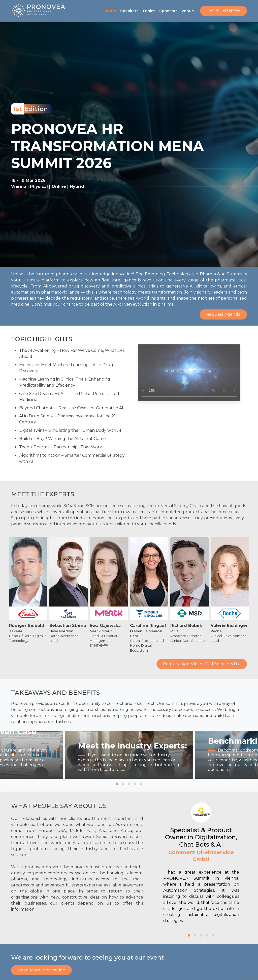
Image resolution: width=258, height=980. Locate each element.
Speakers (129, 11)
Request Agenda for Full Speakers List (202, 673)
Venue (188, 11)
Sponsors (168, 11)
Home (110, 11)
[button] (117, 784)
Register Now (223, 11)
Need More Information (41, 970)
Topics (149, 11)
